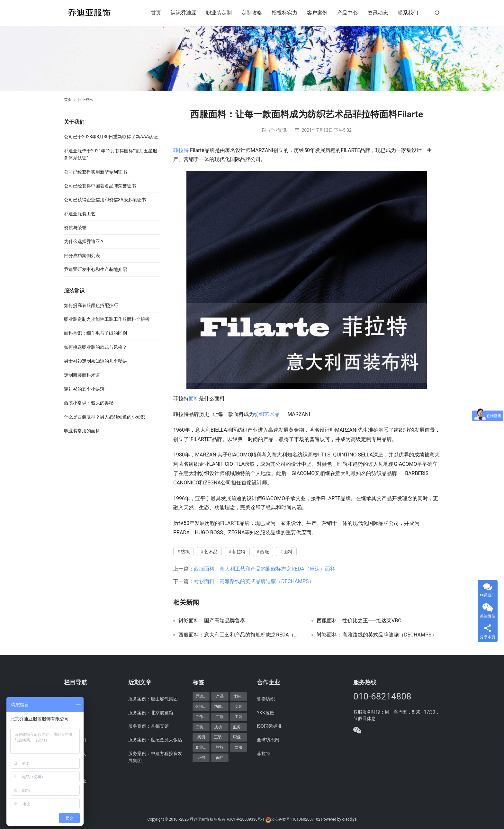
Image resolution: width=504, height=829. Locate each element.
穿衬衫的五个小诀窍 (84, 389)
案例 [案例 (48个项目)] (201, 737)
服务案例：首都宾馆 (148, 726)
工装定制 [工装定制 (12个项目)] (203, 727)
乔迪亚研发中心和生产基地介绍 (95, 269)
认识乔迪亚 (184, 13)
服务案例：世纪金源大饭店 (155, 740)
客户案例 (317, 13)
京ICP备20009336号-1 (245, 819)
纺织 (259, 414)
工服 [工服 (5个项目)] (220, 717)
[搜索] (437, 13)
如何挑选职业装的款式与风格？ (95, 347)
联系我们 (408, 13)
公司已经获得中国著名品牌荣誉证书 (100, 186)
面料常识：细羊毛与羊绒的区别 (95, 333)
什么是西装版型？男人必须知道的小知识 (104, 417)
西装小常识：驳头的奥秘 (89, 403)
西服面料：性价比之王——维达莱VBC (359, 621)
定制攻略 (252, 13)
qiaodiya (349, 819)
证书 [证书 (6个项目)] (201, 758)
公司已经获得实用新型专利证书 (95, 172)
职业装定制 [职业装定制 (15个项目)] (203, 747)
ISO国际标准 (269, 726)
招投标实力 (284, 13)
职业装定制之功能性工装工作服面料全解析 (107, 319)
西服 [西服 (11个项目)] (239, 747)
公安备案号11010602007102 (295, 819)
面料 (194, 398)
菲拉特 (181, 150)
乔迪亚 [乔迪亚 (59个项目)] (201, 696)
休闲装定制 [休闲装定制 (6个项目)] (203, 707)
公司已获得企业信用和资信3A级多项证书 (105, 200)
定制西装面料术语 (82, 375)
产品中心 (347, 13)
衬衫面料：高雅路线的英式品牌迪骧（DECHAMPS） (254, 581)
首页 (156, 13)
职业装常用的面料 (82, 431)
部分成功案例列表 (82, 256)
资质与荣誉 (75, 228)
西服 (265, 552)
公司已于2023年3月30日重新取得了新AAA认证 (111, 137)
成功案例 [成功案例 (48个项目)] (221, 727)
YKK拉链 (265, 713)
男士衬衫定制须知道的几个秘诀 (95, 361)
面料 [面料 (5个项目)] (220, 758)
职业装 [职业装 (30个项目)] (239, 737)
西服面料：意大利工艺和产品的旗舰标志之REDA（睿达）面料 (265, 569)
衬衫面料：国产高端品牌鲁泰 (212, 621)
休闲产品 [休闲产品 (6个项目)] (240, 696)
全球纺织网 (268, 740)
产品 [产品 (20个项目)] (220, 696)
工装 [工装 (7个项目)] (239, 717)
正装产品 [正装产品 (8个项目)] (221, 737)
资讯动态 (378, 13)
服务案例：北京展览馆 (151, 713)
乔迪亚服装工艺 (80, 214)
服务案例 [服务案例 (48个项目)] (240, 727)
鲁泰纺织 (266, 699)
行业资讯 (278, 130)
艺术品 (272, 414)
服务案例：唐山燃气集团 (153, 699)
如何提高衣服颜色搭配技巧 (91, 305)
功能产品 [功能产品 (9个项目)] (221, 707)
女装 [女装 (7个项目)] (239, 707)
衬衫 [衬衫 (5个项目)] (220, 747)
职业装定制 (219, 13)
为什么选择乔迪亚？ (84, 241)
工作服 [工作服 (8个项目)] (201, 717)
